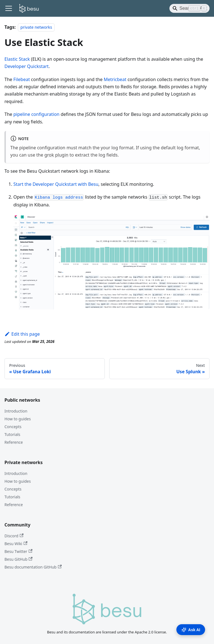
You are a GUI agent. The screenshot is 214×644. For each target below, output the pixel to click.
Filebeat (22, 79)
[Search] (189, 8)
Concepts (13, 427)
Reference (14, 442)
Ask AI (191, 630)
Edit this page (22, 334)
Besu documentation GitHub (33, 567)
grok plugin (56, 155)
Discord (14, 536)
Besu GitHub (19, 559)
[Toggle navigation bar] (9, 8)
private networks (36, 27)
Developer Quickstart (27, 66)
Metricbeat (115, 79)
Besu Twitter (18, 551)
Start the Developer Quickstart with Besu (56, 184)
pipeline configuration (37, 114)
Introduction (16, 411)
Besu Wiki (16, 544)
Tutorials (12, 434)
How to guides (18, 419)
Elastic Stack (17, 59)
